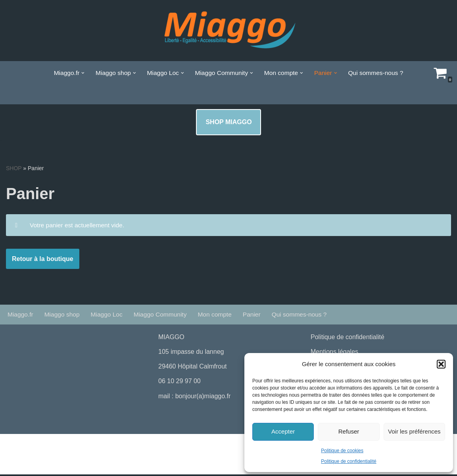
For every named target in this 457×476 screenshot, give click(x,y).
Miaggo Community (164, 316)
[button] (441, 364)
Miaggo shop (63, 316)
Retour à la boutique (43, 260)
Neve (13, 446)
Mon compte (220, 316)
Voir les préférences (414, 431)
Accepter (283, 431)
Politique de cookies (342, 451)
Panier (257, 316)
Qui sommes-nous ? (379, 73)
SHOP (14, 168)
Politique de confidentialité (349, 461)
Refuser (349, 431)
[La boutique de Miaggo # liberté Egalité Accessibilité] (228, 31)
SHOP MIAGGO (228, 122)
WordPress (80, 446)
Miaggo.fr (21, 316)
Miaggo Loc (109, 316)
